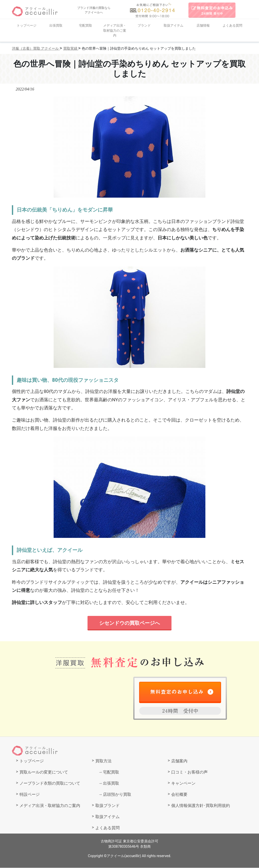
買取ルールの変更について (44, 772)
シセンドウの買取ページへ (129, 623)
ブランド (144, 25)
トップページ (27, 25)
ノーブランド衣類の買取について (50, 784)
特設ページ (30, 795)
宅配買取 (85, 25)
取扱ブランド (107, 806)
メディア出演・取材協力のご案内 (115, 30)
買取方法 (103, 761)
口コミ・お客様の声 (189, 772)
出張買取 (56, 25)
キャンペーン (183, 784)
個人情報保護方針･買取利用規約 (201, 806)
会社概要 (179, 795)
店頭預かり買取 (117, 795)
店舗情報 (203, 25)
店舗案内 (179, 761)
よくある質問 (232, 25)
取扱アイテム (174, 25)
